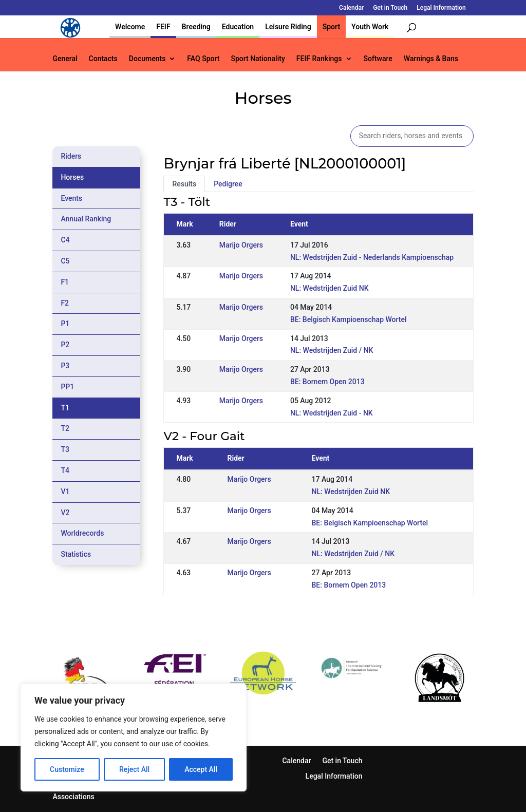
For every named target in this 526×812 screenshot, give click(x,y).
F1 (65, 282)
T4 (65, 470)
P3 (65, 366)
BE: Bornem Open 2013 (327, 382)
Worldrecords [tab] (82, 533)
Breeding (196, 27)
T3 (65, 449)
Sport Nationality (258, 59)
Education (238, 27)
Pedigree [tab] (228, 184)
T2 (65, 428)
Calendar (351, 8)
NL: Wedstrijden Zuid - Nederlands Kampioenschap (372, 257)
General (65, 59)
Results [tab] (184, 184)
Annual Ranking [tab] (86, 219)
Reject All (134, 769)
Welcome (130, 27)
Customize (67, 769)
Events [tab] (71, 198)
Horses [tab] (72, 177)
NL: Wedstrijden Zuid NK (330, 288)
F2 (65, 303)
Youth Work (370, 27)
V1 (65, 492)
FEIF (163, 27)
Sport (331, 27)
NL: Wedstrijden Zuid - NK (332, 413)
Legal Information (441, 8)
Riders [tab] (71, 156)
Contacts (103, 59)
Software (378, 59)
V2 (65, 513)
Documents (147, 59)
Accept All (201, 769)
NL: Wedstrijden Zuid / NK (332, 350)
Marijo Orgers (241, 245)
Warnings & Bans (431, 59)
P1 (65, 324)
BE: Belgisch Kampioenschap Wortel (349, 319)
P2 (65, 345)
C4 (65, 240)
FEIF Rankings (319, 59)
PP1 (67, 387)
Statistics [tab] (76, 554)
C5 (65, 261)
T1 (65, 408)
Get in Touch (390, 8)
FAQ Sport (203, 59)
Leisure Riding (288, 27)
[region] (134, 738)
